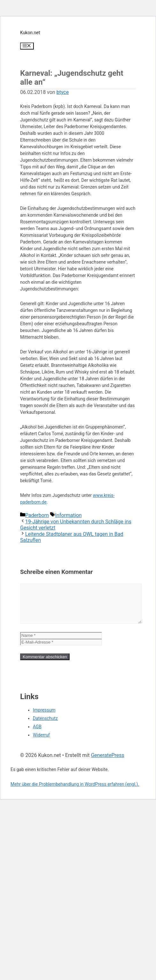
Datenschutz (45, 726)
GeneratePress (108, 763)
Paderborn (37, 515)
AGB (37, 734)
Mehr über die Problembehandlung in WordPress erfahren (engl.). (75, 792)
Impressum (44, 718)
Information (68, 515)
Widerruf (41, 743)
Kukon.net (30, 33)
